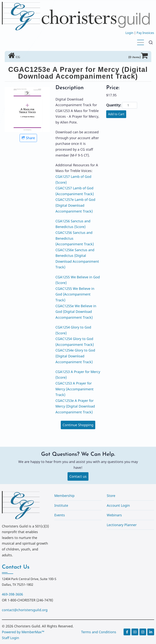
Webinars (114, 515)
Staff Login (10, 638)
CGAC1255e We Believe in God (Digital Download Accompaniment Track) (76, 312)
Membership (64, 496)
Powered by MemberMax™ (23, 632)
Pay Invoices (145, 33)
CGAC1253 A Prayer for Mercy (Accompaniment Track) (75, 389)
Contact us (78, 476)
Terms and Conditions (99, 632)
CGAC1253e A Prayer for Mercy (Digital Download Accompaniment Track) (75, 406)
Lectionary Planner (122, 525)
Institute (61, 505)
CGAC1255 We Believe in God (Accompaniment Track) (75, 294)
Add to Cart (116, 114)
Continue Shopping (78, 425)
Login (129, 33)
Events (60, 515)
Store (111, 496)
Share (28, 138)
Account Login (118, 505)
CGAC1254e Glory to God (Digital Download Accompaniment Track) (75, 356)
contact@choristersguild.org (25, 610)
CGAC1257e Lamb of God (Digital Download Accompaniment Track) (75, 205)
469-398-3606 (12, 594)
